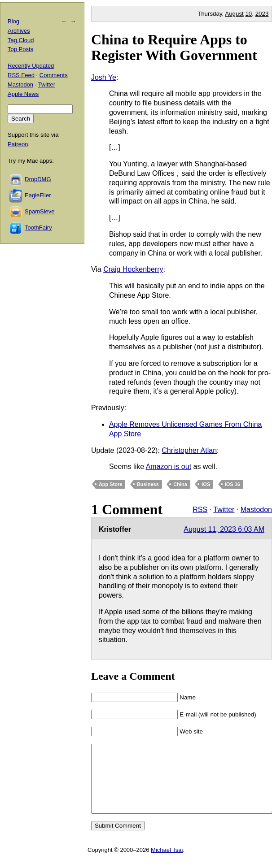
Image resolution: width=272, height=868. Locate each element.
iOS (206, 484)
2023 (262, 14)
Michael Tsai (167, 863)
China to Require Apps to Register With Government (174, 47)
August (234, 14)
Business (148, 484)
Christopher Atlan (189, 450)
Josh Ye (104, 77)
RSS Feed (21, 75)
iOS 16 (233, 484)
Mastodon (256, 510)
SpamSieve (39, 211)
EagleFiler (38, 195)
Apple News (23, 94)
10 (248, 14)
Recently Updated (31, 66)
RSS (200, 510)
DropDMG (38, 179)
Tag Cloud (21, 40)
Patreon (18, 144)
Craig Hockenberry (133, 269)
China (180, 484)
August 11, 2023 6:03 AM (224, 529)
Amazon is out (169, 467)
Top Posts (20, 49)
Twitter (224, 510)
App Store (111, 484)
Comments (54, 75)
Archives (19, 31)
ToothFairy (38, 228)
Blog (13, 21)
